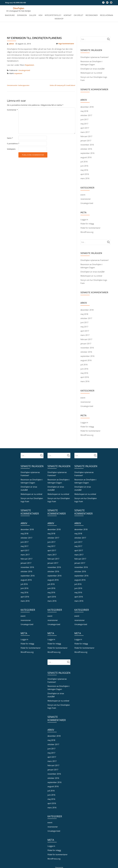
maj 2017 (84, 113)
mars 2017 (85, 121)
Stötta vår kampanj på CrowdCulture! (62, 75)
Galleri (33, 15)
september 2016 (87, 142)
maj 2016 (84, 158)
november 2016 (87, 134)
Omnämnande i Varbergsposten (18, 75)
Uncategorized (24, 61)
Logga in (84, 207)
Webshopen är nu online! (91, 63)
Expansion (22, 15)
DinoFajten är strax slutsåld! (92, 59)
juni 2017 (84, 109)
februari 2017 (86, 125)
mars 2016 (85, 167)
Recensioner (91, 15)
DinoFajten (19, 8)
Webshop (59, 18)
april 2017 (85, 117)
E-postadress (13, 134)
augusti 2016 (86, 146)
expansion (18, 64)
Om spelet (78, 15)
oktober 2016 (86, 138)
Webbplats (11, 139)
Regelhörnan (106, 15)
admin (11, 34)
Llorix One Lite (52, 852)
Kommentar (12, 100)
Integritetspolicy (53, 15)
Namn (10, 128)
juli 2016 (84, 150)
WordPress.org (87, 220)
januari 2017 (86, 130)
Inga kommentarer (65, 34)
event (83, 183)
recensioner (86, 187)
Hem (41, 15)
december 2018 (87, 97)
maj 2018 (84, 101)
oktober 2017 (86, 105)
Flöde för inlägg (87, 211)
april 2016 (85, 162)
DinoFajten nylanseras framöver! (94, 48)
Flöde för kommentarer (90, 215)
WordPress (68, 852)
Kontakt (67, 15)
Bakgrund (10, 15)
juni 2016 (84, 154)
